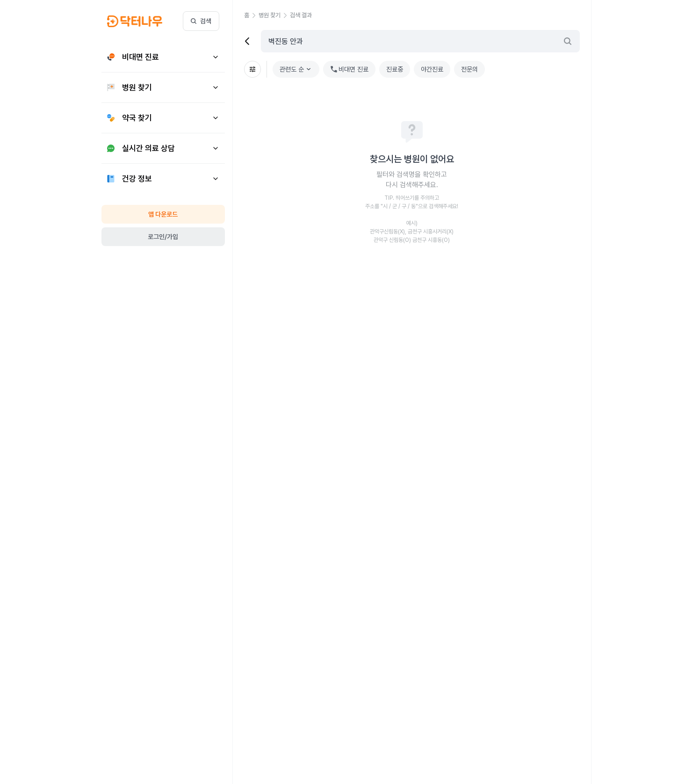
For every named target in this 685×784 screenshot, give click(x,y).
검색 (201, 21)
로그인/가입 (163, 237)
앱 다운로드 (163, 214)
